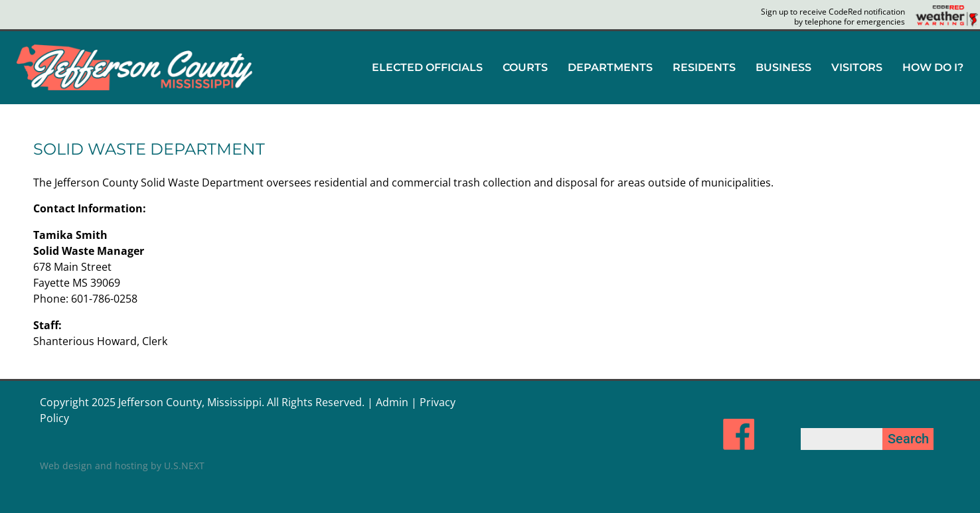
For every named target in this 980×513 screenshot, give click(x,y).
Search (908, 439)
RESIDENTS (704, 67)
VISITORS (857, 67)
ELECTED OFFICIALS (427, 67)
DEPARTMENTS (610, 67)
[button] (427, 68)
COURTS (525, 67)
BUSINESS (783, 67)
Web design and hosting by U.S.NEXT (122, 466)
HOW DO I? (933, 67)
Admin (392, 402)
